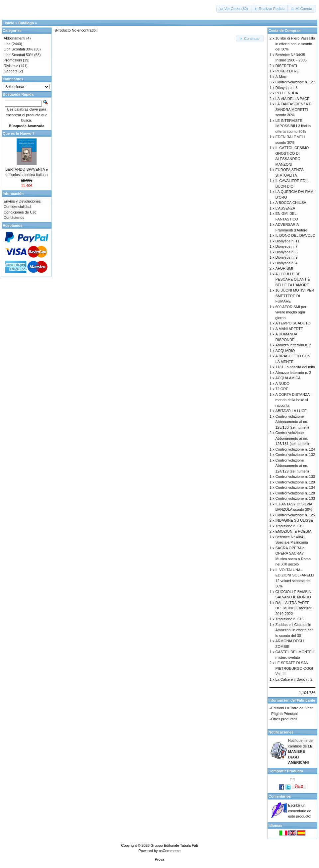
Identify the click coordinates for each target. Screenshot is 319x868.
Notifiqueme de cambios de (300, 751)
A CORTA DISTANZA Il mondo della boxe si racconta (294, 400)
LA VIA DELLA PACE (293, 99)
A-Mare (281, 77)
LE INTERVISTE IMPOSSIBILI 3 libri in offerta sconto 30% (293, 126)
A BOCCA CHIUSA (291, 203)
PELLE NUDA (287, 93)
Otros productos (284, 719)
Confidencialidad (17, 207)
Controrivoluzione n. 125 (295, 515)
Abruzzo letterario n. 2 (293, 345)
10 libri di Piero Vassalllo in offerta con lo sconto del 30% (295, 44)
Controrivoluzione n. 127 (295, 82)
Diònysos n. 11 (288, 241)
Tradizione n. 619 (290, 526)
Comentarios (280, 796)
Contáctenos (14, 217)
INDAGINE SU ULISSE (294, 520)
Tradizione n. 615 (290, 619)
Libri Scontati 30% (18, 49)
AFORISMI (284, 268)
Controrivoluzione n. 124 (295, 449)
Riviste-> (11, 66)
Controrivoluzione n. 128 (295, 493)
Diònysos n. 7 (287, 246)
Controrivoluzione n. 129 (295, 482)
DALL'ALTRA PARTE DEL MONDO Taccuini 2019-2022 (294, 608)
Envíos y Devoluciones (22, 201)
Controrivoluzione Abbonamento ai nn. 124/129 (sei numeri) (292, 466)
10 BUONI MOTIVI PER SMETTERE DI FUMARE (295, 296)
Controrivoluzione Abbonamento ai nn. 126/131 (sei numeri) (292, 438)
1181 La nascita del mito (295, 367)
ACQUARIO (285, 351)
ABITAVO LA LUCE (291, 411)
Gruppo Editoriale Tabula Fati (174, 845)
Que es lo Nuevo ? (19, 133)
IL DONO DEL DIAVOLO (295, 235)
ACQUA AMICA (288, 378)
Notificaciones (281, 732)
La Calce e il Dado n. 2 (294, 679)
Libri (7, 44)
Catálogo (26, 23)
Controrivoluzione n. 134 (295, 487)
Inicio (9, 23)
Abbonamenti (14, 38)
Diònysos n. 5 (287, 252)
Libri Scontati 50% (18, 55)
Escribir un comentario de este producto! (300, 811)
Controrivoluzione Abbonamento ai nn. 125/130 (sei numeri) (292, 422)
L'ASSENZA (285, 208)
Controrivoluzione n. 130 (295, 477)
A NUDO (282, 384)
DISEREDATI (286, 66)
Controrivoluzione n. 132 (295, 455)
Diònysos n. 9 (287, 257)
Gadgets (11, 71)
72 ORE (282, 389)
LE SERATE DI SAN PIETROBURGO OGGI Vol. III (294, 668)
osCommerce (170, 851)
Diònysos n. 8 (287, 88)
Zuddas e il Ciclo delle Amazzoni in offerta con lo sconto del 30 (295, 630)
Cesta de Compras (285, 31)
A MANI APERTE (289, 329)
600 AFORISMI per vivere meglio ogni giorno (291, 312)
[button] (234, 9)
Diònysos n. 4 (287, 263)
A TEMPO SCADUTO (293, 323)
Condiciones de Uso (20, 212)
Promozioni (13, 60)
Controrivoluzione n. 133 (295, 498)
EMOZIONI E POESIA (294, 531)
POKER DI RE (287, 71)
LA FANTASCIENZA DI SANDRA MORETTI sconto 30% (294, 109)
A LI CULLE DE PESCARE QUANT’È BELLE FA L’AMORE (293, 279)
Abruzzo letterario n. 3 (293, 373)
